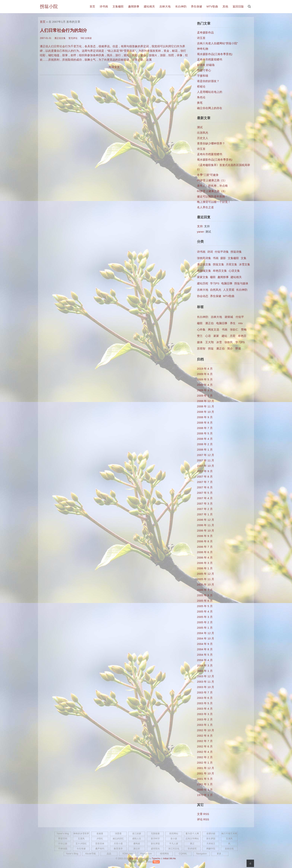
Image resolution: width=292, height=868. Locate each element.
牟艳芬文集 (220, 271)
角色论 (201, 97)
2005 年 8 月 (205, 595)
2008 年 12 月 (206, 401)
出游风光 (203, 133)
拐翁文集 (218, 264)
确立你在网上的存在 (210, 108)
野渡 (238, 348)
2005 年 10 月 (206, 584)
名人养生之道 (205, 207)
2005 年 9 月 (205, 590)
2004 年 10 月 (206, 638)
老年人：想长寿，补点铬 (212, 186)
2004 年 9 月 (205, 644)
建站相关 (149, 6)
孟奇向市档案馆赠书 (210, 59)
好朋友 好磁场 (206, 65)
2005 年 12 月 (206, 574)
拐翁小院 (49, 6)
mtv (240, 323)
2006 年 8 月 (205, 541)
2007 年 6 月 (205, 487)
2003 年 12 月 (206, 676)
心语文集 (234, 271)
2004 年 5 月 (205, 655)
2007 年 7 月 (205, 482)
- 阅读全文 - (114, 67)
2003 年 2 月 (205, 719)
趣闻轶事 (134, 6)
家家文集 (203, 277)
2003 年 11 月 (206, 682)
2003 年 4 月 (205, 709)
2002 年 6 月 (205, 746)
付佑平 (240, 317)
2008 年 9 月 (205, 417)
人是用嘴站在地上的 (210, 92)
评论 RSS (203, 819)
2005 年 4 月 (205, 611)
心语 (208, 336)
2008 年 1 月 (205, 450)
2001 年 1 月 (205, 784)
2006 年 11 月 (206, 525)
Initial (166, 859)
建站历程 (203, 283)
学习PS (215, 283)
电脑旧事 (227, 283)
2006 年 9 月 (205, 536)
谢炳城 (229, 317)
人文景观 (229, 290)
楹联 (213, 277)
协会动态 (203, 296)
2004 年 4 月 (205, 660)
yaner (201, 232)
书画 (216, 258)
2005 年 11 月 (206, 579)
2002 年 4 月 (205, 752)
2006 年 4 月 (205, 557)
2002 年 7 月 (205, 741)
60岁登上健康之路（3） (212, 191)
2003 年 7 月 (205, 692)
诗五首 (201, 38)
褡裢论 (201, 86)
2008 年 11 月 (206, 406)
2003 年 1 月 (205, 725)
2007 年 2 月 (205, 509)
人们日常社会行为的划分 (63, 30)
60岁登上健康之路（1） (212, 180)
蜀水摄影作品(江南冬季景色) (215, 54)
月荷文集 (231, 264)
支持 (200, 226)
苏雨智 (201, 348)
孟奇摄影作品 (205, 32)
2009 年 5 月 (205, 379)
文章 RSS (203, 814)
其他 (225, 6)
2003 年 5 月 (205, 703)
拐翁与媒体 (241, 283)
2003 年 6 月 (205, 698)
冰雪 (219, 342)
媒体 (200, 342)
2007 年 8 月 (205, 477)
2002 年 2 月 (205, 757)
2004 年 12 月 (206, 633)
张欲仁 (234, 330)
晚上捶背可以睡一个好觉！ (214, 202)
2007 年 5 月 (205, 493)
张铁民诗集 (204, 258)
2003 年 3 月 (205, 714)
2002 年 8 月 (205, 736)
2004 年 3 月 (205, 665)
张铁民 (229, 342)
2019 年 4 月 (205, 369)
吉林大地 (165, 6)
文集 (244, 258)
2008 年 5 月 (205, 433)
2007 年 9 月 (205, 471)
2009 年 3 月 (205, 390)
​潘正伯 (220, 348)
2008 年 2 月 (205, 444)
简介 (230, 348)
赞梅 (244, 330)
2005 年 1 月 (205, 628)
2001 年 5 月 (205, 779)
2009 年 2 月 (205, 396)
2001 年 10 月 (206, 773)
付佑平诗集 (222, 252)
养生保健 (196, 6)
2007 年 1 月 (205, 514)
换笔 (200, 103)
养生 (233, 323)
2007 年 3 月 (205, 504)
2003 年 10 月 (206, 687)
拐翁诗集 (236, 252)
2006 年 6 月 (205, 552)
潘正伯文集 (204, 264)
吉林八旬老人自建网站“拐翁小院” (218, 43)
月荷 (233, 336)
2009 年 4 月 (205, 385)
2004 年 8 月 (205, 649)
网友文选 (214, 330)
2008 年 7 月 (205, 428)
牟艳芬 (242, 336)
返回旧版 (238, 6)
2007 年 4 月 (205, 498)
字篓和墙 (203, 76)
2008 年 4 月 (205, 439)
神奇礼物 (203, 49)
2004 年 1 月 (205, 671)
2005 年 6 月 (205, 601)
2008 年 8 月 (205, 423)
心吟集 (201, 330)
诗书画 (104, 6)
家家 (216, 336)
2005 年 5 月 (205, 606)
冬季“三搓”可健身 (208, 175)
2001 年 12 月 (206, 768)
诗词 (210, 252)
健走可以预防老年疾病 (211, 196)
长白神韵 (181, 6)
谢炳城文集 (204, 271)
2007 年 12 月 (206, 455)
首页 (92, 6)
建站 (224, 336)
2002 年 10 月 (206, 730)
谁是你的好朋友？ (208, 81)
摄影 (223, 258)
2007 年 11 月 (206, 460)
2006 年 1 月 (205, 568)
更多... (220, 854)
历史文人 (203, 138)
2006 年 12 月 (206, 520)
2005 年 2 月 (205, 622)
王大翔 (209, 342)
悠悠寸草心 (204, 70)
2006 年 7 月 (205, 547)
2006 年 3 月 (205, 563)
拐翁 (211, 348)
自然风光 (216, 290)
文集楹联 (118, 6)
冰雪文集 (245, 264)
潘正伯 (209, 323)
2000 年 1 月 (205, 790)
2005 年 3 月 (205, 617)
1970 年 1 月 (205, 795)
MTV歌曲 (212, 6)
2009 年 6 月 (205, 374)
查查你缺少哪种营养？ (211, 143)
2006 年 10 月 (206, 530)
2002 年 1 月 (205, 763)
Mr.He (173, 859)
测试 (200, 127)
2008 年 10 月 (206, 412)
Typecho (156, 859)
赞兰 (200, 336)
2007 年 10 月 (206, 466)
